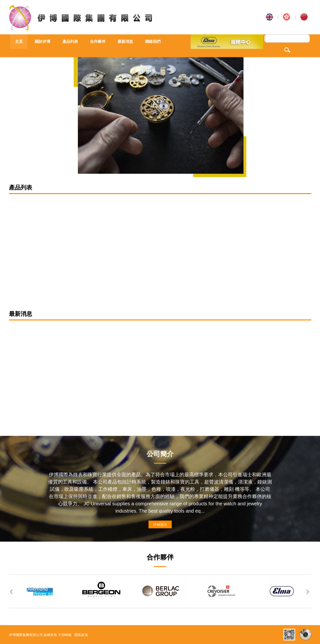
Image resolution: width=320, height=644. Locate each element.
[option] (160, 112)
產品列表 (70, 42)
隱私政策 (81, 635)
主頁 (19, 42)
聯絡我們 (153, 42)
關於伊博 (43, 42)
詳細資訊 (160, 524)
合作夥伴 (98, 42)
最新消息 (125, 42)
